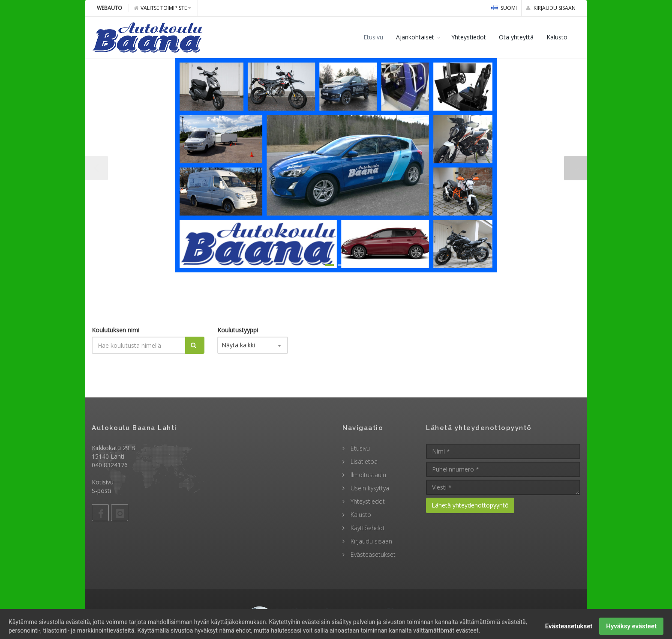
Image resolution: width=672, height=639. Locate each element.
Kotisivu (103, 482)
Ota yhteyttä (516, 37)
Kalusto (557, 37)
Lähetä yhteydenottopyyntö (470, 505)
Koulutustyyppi (238, 330)
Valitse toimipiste (162, 8)
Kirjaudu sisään (551, 8)
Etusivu (373, 37)
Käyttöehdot (367, 528)
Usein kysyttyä (369, 488)
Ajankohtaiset (415, 37)
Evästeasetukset (372, 554)
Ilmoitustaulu (367, 475)
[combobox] (253, 345)
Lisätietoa (363, 461)
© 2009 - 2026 (336, 613)
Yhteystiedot (469, 37)
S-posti (101, 491)
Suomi (504, 8)
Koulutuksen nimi (115, 330)
